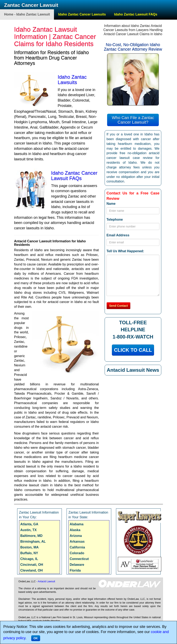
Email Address (118, 235)
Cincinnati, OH (32, 565)
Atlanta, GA (29, 524)
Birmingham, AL (33, 542)
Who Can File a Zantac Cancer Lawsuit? (133, 120)
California (77, 547)
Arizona (76, 536)
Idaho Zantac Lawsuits (72, 80)
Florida (75, 570)
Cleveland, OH (31, 570)
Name (111, 204)
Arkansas (77, 542)
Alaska (75, 530)
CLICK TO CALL (133, 350)
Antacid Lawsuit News (133, 370)
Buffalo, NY (29, 553)
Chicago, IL (29, 559)
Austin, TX (28, 530)
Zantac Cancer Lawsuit (31, 5)
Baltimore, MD (31, 536)
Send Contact (118, 306)
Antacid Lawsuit (46, 581)
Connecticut (79, 559)
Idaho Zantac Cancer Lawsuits (82, 14)
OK (36, 638)
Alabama (77, 524)
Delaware (77, 565)
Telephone (115, 220)
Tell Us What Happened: (125, 251)
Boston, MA (29, 547)
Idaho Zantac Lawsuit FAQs (136, 14)
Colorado (77, 553)
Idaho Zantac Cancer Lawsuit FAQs (74, 176)
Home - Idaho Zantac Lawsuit (27, 14)
